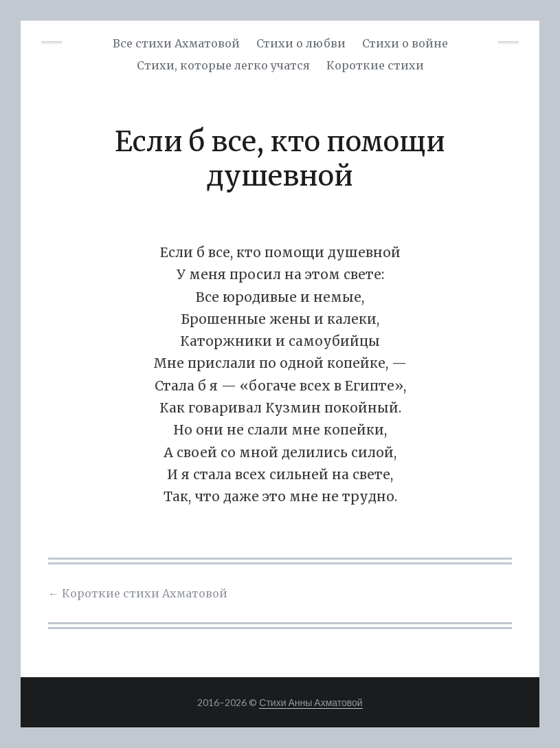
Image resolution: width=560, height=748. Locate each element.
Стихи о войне (405, 43)
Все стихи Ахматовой (176, 43)
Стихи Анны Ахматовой (311, 702)
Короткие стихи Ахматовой (138, 593)
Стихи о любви (301, 43)
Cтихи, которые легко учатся (223, 65)
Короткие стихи (375, 65)
